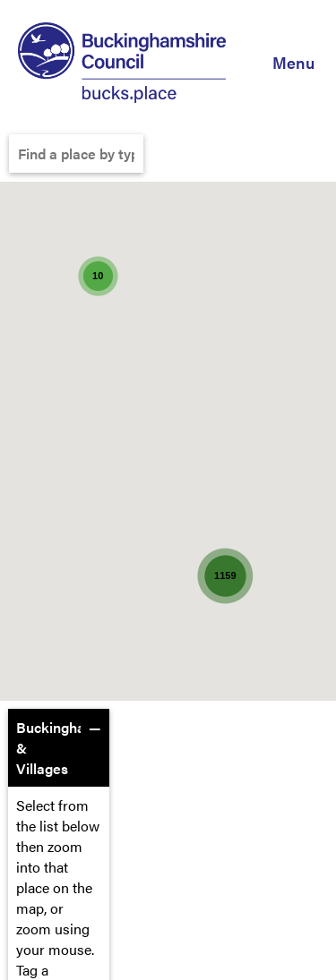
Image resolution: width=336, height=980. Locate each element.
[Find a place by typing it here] (76, 153)
